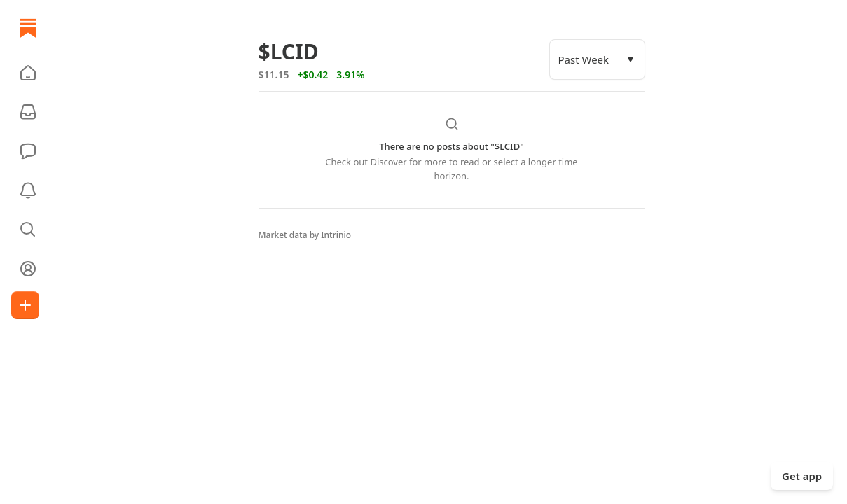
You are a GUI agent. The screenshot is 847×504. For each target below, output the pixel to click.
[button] (28, 73)
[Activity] (28, 190)
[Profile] (28, 269)
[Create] (25, 305)
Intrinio (336, 235)
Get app (802, 476)
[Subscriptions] (28, 112)
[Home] (28, 28)
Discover (388, 162)
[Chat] (28, 151)
